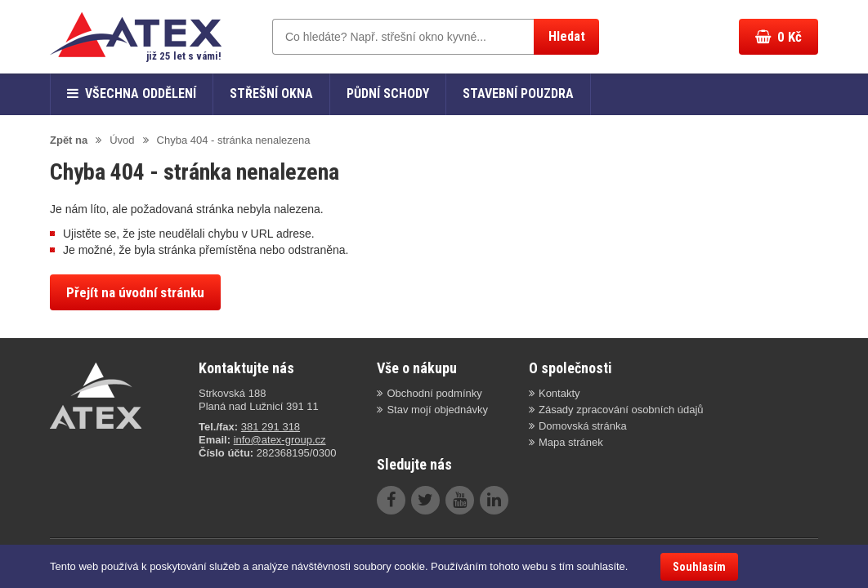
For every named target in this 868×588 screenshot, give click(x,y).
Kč (779, 37)
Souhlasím (699, 567)
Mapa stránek (571, 442)
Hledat (567, 36)
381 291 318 (271, 427)
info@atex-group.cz (280, 440)
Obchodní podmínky (434, 393)
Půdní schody (388, 94)
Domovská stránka (583, 426)
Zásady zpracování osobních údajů (621, 410)
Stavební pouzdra (518, 94)
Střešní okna (271, 94)
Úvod (122, 140)
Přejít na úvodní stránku (135, 292)
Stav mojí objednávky (437, 410)
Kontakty (559, 393)
